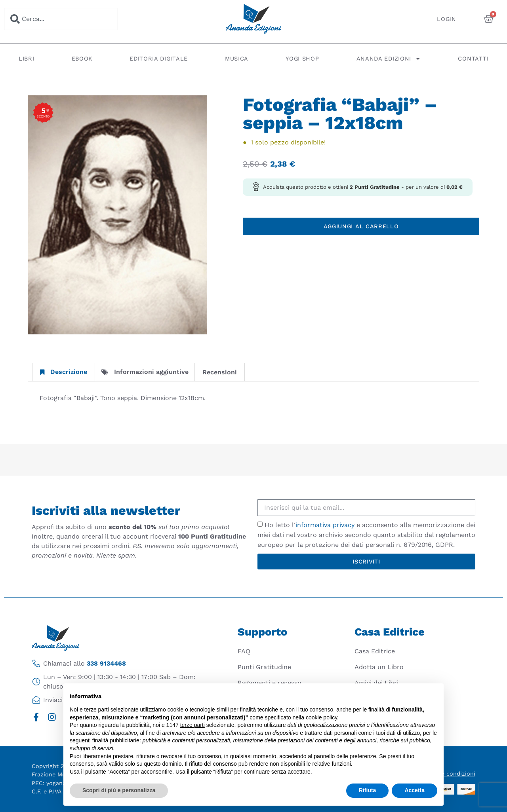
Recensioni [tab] (220, 372)
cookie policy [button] (321, 717)
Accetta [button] (415, 790)
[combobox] (61, 19)
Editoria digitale (159, 59)
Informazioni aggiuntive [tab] (145, 372)
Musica (237, 59)
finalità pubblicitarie (116, 740)
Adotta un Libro (379, 667)
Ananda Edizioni (389, 59)
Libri (27, 59)
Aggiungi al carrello (361, 226)
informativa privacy (325, 525)
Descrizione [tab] (64, 372)
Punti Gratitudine (264, 667)
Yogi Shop (302, 59)
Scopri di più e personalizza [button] (119, 790)
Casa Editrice (375, 651)
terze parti (193, 725)
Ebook (82, 59)
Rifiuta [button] (368, 790)
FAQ (244, 651)
